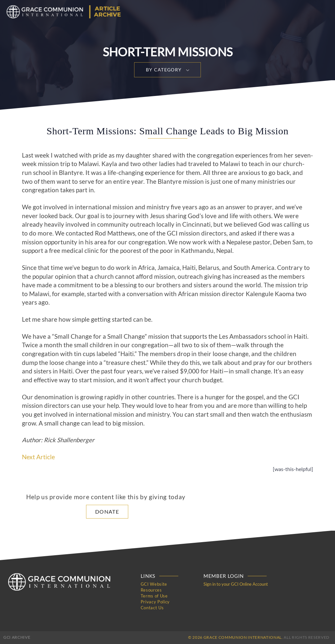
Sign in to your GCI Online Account (236, 584)
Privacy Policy (155, 602)
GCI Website (154, 584)
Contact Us (152, 608)
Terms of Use (154, 596)
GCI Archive (17, 637)
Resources (151, 590)
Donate (107, 511)
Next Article (38, 457)
